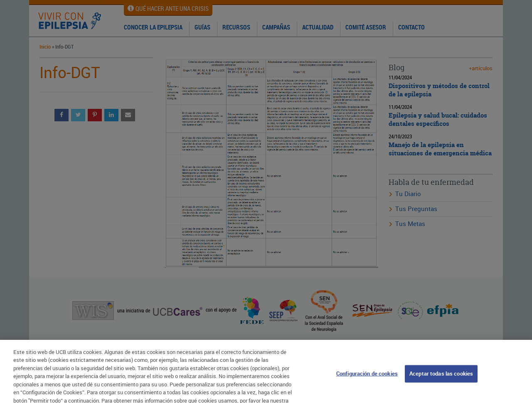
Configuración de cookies (367, 376)
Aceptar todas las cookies (441, 376)
